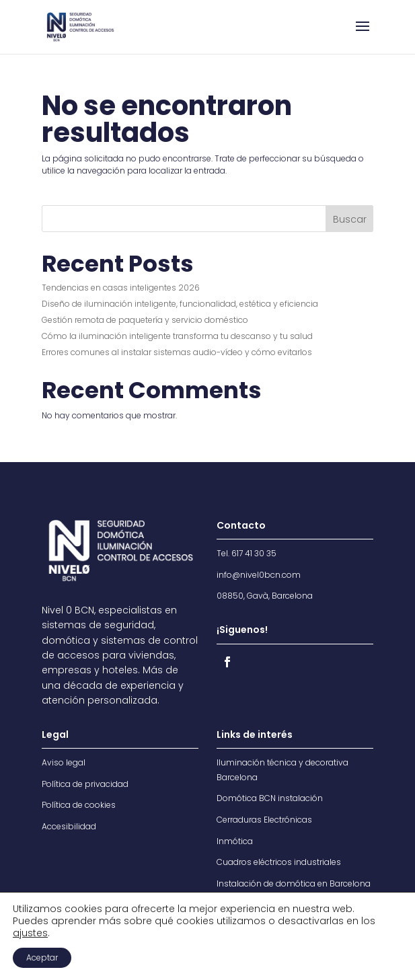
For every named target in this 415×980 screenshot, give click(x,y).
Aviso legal (64, 762)
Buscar (350, 219)
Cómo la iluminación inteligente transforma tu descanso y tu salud (177, 336)
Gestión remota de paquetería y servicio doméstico (145, 320)
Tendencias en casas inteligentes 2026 (121, 288)
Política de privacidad (85, 784)
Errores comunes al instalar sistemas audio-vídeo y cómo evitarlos (177, 352)
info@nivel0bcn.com (259, 575)
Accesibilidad (69, 826)
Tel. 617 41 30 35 (247, 553)
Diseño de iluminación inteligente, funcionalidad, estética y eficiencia (180, 304)
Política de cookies (79, 805)
